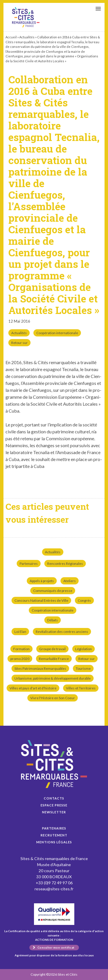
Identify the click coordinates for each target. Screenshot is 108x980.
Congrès (84, 600)
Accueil (11, 37)
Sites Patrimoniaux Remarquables (40, 668)
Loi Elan (20, 632)
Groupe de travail (52, 649)
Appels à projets (42, 581)
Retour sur (19, 343)
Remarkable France (54, 659)
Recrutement (54, 835)
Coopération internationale (57, 333)
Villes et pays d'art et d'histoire (33, 688)
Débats (53, 620)
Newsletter (54, 812)
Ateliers (70, 581)
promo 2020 (20, 659)
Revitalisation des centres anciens (62, 632)
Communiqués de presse (53, 591)
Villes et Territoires (81, 688)
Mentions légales (54, 842)
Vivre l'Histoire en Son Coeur (53, 698)
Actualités (27, 37)
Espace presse (54, 805)
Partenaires (29, 564)
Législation (84, 649)
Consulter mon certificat (56, 947)
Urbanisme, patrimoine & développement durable (53, 678)
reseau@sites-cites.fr (54, 889)
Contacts (54, 798)
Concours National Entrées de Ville (41, 600)
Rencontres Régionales (65, 564)
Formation (21, 649)
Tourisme (83, 668)
